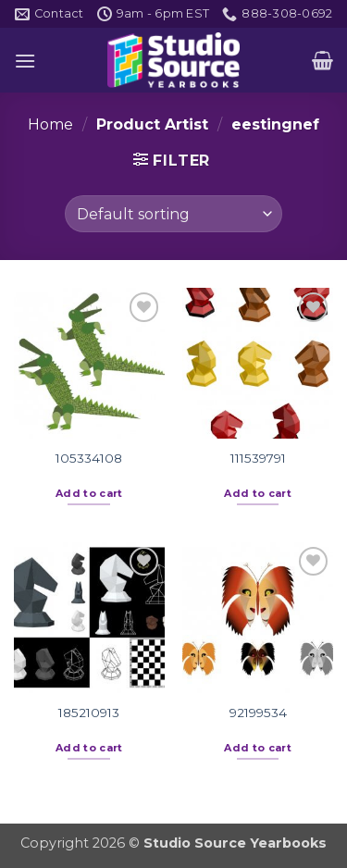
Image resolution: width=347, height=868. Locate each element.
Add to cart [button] (89, 493)
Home (50, 124)
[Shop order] (173, 214)
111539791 (258, 458)
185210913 (89, 713)
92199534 (258, 713)
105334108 (89, 458)
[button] (25, 61)
